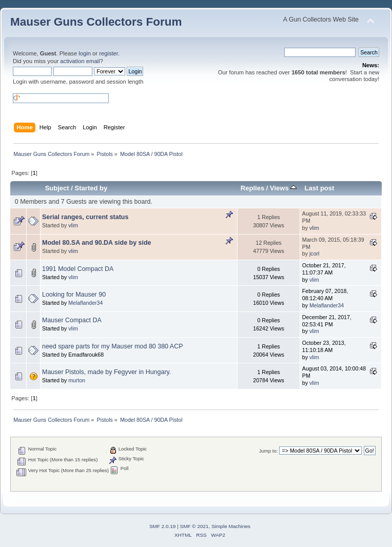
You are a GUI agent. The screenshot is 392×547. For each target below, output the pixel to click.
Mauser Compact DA (72, 320)
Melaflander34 (85, 303)
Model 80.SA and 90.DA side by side (97, 243)
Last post (319, 188)
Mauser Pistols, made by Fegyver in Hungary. (106, 372)
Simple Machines (231, 526)
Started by (91, 188)
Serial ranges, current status (85, 217)
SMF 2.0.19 (163, 526)
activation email (80, 61)
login (85, 53)
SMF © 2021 (194, 526)
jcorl (314, 253)
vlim (73, 225)
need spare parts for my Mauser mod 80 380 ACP (112, 346)
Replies (252, 188)
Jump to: (269, 451)
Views (283, 188)
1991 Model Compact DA (78, 269)
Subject (57, 188)
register (109, 53)
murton (77, 380)
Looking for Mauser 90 (74, 295)
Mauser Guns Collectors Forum (96, 22)
